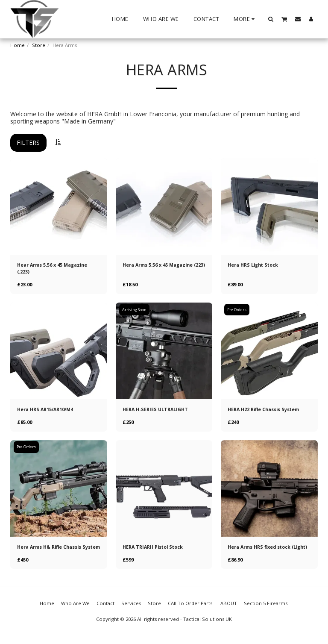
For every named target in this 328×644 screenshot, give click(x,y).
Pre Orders (237, 310)
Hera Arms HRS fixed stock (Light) (261, 552)
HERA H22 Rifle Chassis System (266, 410)
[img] (59, 207)
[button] (271, 19)
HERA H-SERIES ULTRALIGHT (157, 410)
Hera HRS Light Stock (254, 265)
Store (39, 45)
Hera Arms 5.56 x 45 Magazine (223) (160, 268)
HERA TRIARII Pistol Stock (155, 548)
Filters (28, 143)
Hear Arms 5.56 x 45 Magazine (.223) (54, 268)
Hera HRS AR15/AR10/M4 (47, 410)
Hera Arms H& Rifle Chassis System (52, 552)
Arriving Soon (135, 310)
